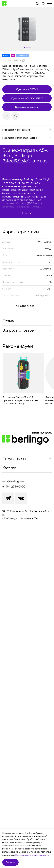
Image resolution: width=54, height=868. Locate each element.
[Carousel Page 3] (30, 47)
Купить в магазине (27, 107)
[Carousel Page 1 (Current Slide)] (24, 47)
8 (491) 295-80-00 (14, 486)
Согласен (10, 862)
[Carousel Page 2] (27, 47)
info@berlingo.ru (13, 481)
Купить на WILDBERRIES (27, 98)
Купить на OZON (27, 89)
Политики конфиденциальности (32, 855)
